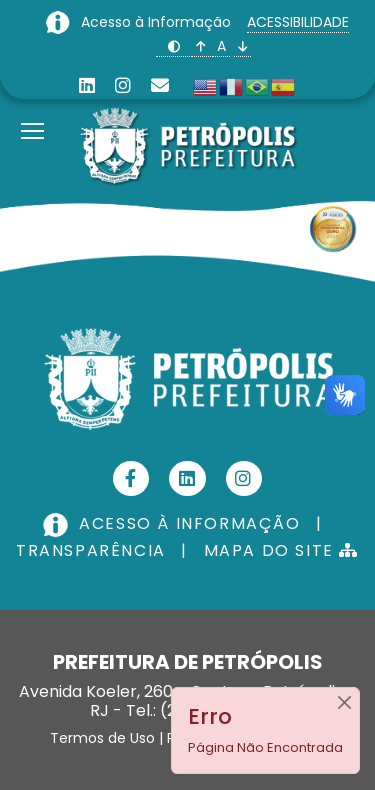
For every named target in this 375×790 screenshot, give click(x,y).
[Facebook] (131, 478)
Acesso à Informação (158, 22)
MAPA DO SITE (281, 550)
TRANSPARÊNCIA (91, 550)
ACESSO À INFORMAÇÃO (174, 523)
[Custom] (160, 85)
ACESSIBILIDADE (298, 22)
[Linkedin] (87, 85)
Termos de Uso (102, 738)
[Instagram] (123, 85)
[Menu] (32, 106)
